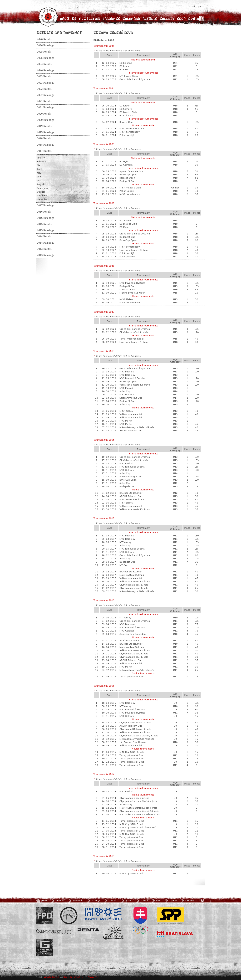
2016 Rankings (46, 218)
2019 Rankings (46, 132)
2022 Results (44, 89)
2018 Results (44, 138)
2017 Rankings (46, 206)
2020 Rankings (46, 120)
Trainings (111, 19)
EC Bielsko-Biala (129, 224)
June (39, 177)
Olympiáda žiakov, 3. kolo (134, 585)
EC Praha (125, 66)
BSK (103, 914)
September (43, 188)
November (42, 196)
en (199, 7)
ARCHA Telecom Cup (131, 431)
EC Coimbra (126, 116)
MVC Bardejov (127, 375)
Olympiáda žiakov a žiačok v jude (138, 801)
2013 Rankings (46, 255)
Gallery (167, 19)
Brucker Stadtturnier (131, 493)
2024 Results (44, 64)
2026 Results (44, 39)
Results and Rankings (59, 33)
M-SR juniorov (127, 257)
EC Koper (125, 106)
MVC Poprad (126, 388)
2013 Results (44, 249)
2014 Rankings (46, 243)
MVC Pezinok (127, 372)
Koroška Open (127, 178)
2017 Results (44, 151)
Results (150, 19)
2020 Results (44, 114)
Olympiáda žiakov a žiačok (134, 798)
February (42, 162)
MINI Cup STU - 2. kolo (132, 834)
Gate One (45, 947)
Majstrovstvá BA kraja (132, 129)
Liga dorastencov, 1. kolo (134, 342)
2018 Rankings (46, 145)
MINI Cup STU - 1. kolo (132, 752)
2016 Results (44, 212)
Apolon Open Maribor (131, 171)
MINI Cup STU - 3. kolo (132, 824)
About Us (68, 19)
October (41, 192)
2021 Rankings (46, 107)
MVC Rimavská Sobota (132, 378)
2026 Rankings (46, 45)
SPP (171, 916)
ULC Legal (53, 932)
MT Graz (124, 565)
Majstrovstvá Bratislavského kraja (138, 808)
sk (194, 7)
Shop (181, 19)
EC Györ (124, 161)
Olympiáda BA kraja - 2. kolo (136, 729)
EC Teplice (125, 221)
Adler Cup (125, 391)
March (40, 165)
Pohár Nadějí (127, 135)
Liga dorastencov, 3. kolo (134, 250)
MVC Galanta (127, 395)
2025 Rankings (46, 58)
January (41, 158)
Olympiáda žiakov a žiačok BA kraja (139, 811)
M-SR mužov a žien (130, 188)
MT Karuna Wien (129, 76)
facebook (187, 901)
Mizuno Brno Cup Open (132, 293)
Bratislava (175, 934)
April (39, 169)
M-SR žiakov (126, 299)
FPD (45, 916)
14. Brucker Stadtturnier (133, 742)
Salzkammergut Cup (131, 398)
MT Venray (125, 542)
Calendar (131, 19)
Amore (114, 932)
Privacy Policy (94, 977)
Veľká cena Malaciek (131, 414)
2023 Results (44, 76)
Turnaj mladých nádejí (132, 339)
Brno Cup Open (128, 175)
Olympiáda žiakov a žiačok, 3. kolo (139, 736)
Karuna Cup (126, 122)
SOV (140, 920)
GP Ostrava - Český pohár (134, 332)
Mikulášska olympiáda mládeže (137, 427)
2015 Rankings (46, 230)
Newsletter (90, 19)
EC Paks (124, 70)
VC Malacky (126, 805)
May (39, 173)
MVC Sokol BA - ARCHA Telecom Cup (140, 814)
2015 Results (44, 224)
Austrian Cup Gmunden (133, 634)
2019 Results (44, 126)
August (41, 184)
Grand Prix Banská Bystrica (135, 79)
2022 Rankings (46, 95)
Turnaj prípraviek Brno (132, 677)
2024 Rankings (46, 70)
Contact (196, 19)
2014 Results (44, 237)
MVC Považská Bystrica (132, 283)
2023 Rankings (46, 83)
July (39, 181)
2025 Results (44, 52)
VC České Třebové (130, 641)
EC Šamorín (126, 109)
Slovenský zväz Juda (69, 916)
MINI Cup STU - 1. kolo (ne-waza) (138, 827)
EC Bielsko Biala (129, 112)
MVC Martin (126, 421)
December (42, 199)
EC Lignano (126, 63)
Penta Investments (88, 930)
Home (42, 901)
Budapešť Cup (127, 181)
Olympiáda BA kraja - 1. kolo (136, 723)
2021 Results (44, 101)
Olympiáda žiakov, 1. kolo (134, 588)
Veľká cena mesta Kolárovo (135, 385)
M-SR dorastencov (130, 132)
